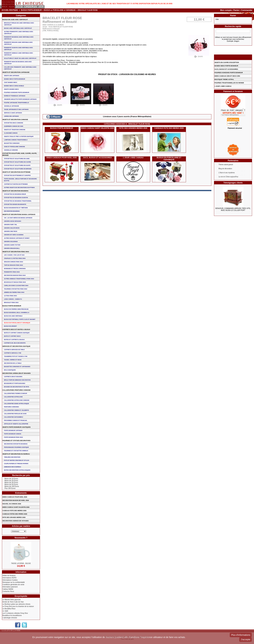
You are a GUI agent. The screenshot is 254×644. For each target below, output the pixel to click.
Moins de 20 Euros (11, 481)
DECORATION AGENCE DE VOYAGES (16, 521)
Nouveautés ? (21, 538)
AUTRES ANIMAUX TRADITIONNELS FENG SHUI (19, 279)
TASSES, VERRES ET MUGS (13, 360)
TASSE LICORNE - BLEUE (21, 563)
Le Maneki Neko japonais (12, 600)
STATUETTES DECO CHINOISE (14, 123)
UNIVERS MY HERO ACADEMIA (14, 235)
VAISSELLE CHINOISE (11, 150)
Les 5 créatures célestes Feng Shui (15, 613)
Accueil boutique (10, 10)
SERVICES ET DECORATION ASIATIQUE (16, 346)
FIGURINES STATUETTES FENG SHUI (16, 289)
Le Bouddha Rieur (9, 609)
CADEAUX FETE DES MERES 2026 (169, 128)
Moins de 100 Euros (12, 486)
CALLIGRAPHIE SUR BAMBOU (14, 417)
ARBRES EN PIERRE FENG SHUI (14, 292)
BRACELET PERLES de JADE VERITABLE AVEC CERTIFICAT (19, 24)
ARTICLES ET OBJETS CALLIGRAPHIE (16, 424)
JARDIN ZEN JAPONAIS (11, 116)
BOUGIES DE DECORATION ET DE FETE (17, 387)
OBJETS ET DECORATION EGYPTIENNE (16, 172)
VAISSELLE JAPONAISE (12, 106)
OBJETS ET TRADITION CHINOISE (15, 130)
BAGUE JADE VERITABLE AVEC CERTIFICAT (18, 28)
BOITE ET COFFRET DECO (12, 336)
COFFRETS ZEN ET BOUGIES (13, 377)
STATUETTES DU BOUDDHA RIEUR (15, 194)
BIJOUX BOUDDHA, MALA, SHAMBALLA (17, 313)
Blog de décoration (225, 169)
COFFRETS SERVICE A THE (13, 353)
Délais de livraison (9, 576)
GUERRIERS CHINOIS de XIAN (14, 126)
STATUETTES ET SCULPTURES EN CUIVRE (17, 162)
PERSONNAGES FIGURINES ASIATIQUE (16, 447)
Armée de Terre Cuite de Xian (13, 602)
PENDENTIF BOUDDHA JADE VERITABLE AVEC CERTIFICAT (19, 38)
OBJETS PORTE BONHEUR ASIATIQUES (17, 427)
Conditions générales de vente (13, 585)
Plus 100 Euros (10, 488)
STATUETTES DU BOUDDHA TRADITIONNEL (18, 201)
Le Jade (5, 611)
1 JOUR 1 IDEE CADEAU (133, 158)
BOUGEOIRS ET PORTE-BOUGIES (15, 383)
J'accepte (245, 639)
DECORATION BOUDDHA (12, 211)
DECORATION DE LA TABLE (13, 363)
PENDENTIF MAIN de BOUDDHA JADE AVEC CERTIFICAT (18, 63)
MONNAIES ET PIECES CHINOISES (15, 269)
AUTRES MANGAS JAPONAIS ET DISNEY (17, 238)
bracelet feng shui (11, 303)
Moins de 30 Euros (11, 483)
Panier (237, 10)
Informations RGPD (9, 578)
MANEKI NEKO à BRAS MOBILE (14, 86)
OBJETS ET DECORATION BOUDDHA (15, 191)
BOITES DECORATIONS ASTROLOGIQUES (17, 470)
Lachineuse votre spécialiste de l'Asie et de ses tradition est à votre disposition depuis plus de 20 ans (120, 4)
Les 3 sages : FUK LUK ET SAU (14, 255)
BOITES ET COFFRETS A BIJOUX (14, 340)
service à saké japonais (13, 113)
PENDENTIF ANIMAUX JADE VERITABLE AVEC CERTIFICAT (19, 54)
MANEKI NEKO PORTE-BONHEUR (15, 79)
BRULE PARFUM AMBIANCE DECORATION (17, 380)
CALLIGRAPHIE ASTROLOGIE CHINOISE (17, 400)
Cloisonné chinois (11, 133)
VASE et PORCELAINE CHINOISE (14, 147)
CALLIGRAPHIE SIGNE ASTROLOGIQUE (17, 404)
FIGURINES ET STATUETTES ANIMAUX (16, 451)
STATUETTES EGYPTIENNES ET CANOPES (17, 175)
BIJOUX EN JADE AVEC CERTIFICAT (15, 20)
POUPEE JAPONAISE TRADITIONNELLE (17, 103)
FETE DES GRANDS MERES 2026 (133, 128)
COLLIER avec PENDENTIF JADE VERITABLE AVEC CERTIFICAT (20, 68)
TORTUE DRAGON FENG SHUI (13, 265)
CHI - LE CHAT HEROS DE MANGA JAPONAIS (18, 218)
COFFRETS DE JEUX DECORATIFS (15, 343)
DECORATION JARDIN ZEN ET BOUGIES (17, 373)
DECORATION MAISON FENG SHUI (15, 275)
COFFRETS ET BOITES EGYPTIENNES (16, 184)
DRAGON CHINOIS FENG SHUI (14, 262)
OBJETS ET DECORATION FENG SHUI (16, 252)
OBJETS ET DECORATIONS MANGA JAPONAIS (19, 214)
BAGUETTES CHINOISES (12, 143)
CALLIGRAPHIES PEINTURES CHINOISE (17, 390)
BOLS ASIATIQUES (10, 370)
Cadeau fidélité (8, 589)
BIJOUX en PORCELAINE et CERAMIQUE (60, 10)
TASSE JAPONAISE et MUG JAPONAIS (16, 109)
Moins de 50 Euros (11, 484)
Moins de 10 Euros (11, 479)
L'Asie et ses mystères (227, 173)
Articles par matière (21, 526)
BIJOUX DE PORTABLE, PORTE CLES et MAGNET (20, 319)
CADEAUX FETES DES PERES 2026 (15, 514)
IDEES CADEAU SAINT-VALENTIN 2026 (97, 128)
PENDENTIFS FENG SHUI (12, 272)
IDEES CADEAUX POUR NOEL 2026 (62, 158)
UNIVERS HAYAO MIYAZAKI (13, 221)
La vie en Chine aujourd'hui (228, 177)
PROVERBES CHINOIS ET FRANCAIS (16, 420)
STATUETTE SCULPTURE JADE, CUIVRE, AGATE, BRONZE (20, 154)
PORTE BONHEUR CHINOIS (13, 434)
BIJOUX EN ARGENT (10, 326)
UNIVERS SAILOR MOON (12, 228)
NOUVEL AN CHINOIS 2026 (12, 504)
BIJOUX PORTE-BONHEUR (31, 10)
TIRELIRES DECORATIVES (12, 457)
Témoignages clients (233, 183)
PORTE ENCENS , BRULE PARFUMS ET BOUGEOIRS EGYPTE (20, 180)
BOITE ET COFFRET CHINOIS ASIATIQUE (17, 333)
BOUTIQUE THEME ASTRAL (224, 79)
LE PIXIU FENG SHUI (10, 296)
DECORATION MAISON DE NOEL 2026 (16, 500)
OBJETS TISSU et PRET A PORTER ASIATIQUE (19, 136)
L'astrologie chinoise (10, 618)
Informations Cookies (10, 580)
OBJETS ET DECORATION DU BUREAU (16, 454)
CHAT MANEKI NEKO (11, 82)
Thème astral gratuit (226, 165)
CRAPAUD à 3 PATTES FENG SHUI (15, 258)
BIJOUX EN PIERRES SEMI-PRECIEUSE (16, 309)
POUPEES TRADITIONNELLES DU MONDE (229, 83)
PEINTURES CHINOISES (12, 407)
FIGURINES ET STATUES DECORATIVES (16, 441)
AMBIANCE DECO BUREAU (13, 467)
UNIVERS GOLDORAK (11, 242)
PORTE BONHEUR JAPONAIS (13, 430)
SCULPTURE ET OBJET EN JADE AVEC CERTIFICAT (20, 58)
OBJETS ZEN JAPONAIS (12, 76)
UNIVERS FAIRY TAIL (11, 225)
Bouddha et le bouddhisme (12, 615)
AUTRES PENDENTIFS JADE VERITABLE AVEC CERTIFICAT (19, 33)
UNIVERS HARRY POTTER (12, 245)
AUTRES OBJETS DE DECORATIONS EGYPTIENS (19, 188)
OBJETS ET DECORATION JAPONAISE (16, 72)
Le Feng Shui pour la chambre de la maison (18, 606)
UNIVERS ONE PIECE (11, 231)
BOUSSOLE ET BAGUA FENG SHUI (15, 282)
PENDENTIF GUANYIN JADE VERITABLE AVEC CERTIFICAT (19, 49)
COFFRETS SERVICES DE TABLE (14, 350)
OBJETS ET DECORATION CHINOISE (15, 120)
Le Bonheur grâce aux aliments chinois (16, 604)
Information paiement (10, 587)
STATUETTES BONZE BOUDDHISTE (15, 204)
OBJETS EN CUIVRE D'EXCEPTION (227, 62)
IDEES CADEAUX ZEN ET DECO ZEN (227, 76)
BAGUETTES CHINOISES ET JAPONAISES (17, 367)
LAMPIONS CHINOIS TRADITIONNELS (16, 140)
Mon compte (226, 10)
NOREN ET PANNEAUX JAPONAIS (15, 96)
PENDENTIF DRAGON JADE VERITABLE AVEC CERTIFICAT (18, 43)
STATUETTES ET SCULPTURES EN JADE (17, 159)
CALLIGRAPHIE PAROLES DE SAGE (15, 414)
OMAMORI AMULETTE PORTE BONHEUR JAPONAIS (20, 99)
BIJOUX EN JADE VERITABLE (13, 316)
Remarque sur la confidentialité (14, 582)
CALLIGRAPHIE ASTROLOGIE (13, 397)
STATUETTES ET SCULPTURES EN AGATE (17, 165)
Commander (247, 10)
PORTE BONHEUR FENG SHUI (13, 437)
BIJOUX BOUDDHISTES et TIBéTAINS (16, 208)
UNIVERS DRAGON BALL (12, 248)
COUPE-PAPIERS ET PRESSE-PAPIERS (16, 464)
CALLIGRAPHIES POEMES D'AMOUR (16, 393)
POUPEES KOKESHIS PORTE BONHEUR (17, 92)
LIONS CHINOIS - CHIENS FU (13, 299)
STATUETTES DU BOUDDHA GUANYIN (16, 198)
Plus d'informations (241, 635)
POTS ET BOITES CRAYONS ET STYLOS (17, 460)
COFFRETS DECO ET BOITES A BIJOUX (16, 329)
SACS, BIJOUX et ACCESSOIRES (97, 158)
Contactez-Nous (8, 591)
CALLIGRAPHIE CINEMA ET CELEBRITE (16, 410)
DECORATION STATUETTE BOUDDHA (16, 444)
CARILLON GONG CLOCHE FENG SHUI (16, 286)
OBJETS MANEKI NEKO (11, 89)
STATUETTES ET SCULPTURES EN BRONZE (18, 169)
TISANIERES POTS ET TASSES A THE (16, 356)
